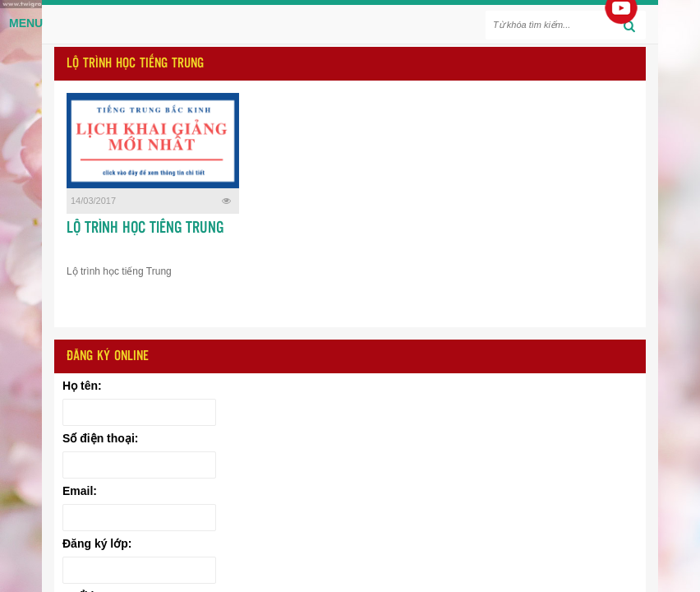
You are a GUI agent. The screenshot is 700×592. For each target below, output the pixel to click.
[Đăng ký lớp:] (139, 570)
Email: (80, 491)
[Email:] (139, 518)
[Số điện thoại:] (139, 465)
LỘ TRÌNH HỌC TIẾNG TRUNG (145, 229)
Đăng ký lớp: (97, 543)
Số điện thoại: (100, 438)
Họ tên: (82, 386)
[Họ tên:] (139, 412)
